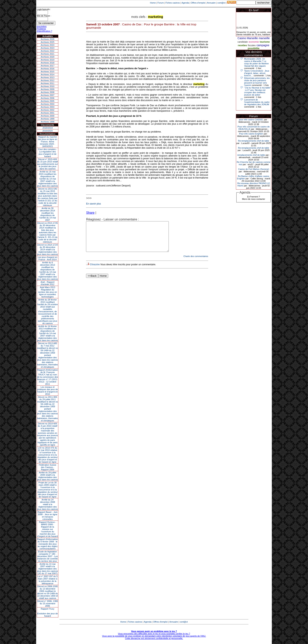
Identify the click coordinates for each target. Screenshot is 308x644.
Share (90, 213)
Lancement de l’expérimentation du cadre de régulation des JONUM (257, 102)
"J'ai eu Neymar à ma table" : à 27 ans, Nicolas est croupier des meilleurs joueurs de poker (257, 91)
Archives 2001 (48, 113)
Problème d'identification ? (44, 30)
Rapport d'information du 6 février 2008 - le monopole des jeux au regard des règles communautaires (48, 544)
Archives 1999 (48, 119)
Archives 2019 (48, 60)
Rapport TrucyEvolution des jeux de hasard (48, 612)
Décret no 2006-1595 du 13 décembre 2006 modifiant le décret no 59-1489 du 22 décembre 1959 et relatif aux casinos (48, 592)
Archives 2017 (48, 66)
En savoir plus (93, 204)
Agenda (185, 3)
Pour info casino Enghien (251, 134)
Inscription (42, 26)
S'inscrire (95, 270)
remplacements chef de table (251, 155)
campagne (263, 45)
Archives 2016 (48, 69)
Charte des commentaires (196, 262)
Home (153, 3)
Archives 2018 (48, 63)
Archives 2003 (48, 107)
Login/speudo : (44, 9)
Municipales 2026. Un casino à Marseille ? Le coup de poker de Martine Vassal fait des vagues (256, 62)
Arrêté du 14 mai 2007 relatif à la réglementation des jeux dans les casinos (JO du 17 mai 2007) (48, 569)
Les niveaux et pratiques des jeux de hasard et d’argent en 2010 (48, 391)
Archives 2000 (48, 116)
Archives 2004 (48, 104)
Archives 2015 (48, 72)
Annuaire (211, 3)
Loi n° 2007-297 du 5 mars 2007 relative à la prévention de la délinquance (48, 580)
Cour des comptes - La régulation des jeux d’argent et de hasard (48, 153)
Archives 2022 (48, 51)
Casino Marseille (248, 38)
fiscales (252, 45)
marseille (264, 38)
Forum (161, 3)
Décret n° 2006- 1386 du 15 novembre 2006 (48, 603)
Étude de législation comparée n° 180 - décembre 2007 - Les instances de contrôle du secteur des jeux (48, 556)
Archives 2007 (48, 95)
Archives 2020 (48, 57)
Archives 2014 (48, 75)
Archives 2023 (48, 48)
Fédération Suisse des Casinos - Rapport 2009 (48, 467)
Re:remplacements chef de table (254, 141)
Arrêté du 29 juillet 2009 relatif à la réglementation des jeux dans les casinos (48, 476)
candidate (243, 42)
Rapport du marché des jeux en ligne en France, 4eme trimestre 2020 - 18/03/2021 (48, 142)
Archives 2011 (48, 83)
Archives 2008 (48, 92)
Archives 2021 (48, 54)
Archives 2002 (48, 110)
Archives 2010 (48, 86)
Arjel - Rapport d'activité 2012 (48, 283)
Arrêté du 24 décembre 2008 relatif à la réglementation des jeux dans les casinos (48, 504)
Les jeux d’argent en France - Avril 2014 (47, 258)
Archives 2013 (48, 77)
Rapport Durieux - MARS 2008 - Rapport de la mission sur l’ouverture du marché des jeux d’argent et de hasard (48, 529)
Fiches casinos (173, 3)
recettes (242, 45)
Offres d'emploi (198, 3)
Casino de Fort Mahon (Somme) (253, 169)
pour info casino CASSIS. (251, 120)
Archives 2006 (48, 98)
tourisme (265, 42)
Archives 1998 (48, 122)
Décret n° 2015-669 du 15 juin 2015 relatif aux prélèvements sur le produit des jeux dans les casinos (47, 164)
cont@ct (221, 3)
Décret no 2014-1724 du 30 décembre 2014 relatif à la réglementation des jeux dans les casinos (48, 250)
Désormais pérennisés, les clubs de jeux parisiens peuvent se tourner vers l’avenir (257, 82)
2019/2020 (48, 131)
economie (254, 42)
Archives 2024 (48, 45)
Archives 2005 (48, 101)
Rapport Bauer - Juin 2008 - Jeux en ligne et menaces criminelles (48, 516)
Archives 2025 (48, 42)
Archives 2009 (48, 89)
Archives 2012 (48, 80)
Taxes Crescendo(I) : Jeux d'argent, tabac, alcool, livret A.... (257, 73)
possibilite (253, 48)
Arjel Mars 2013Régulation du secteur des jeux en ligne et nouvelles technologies (47, 292)
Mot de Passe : (44, 16)
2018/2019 (48, 128)
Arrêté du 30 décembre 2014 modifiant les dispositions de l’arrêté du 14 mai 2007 (48, 214)
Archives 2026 (48, 39)
